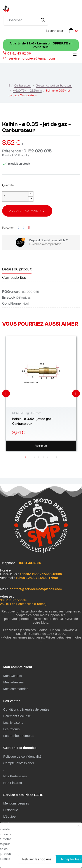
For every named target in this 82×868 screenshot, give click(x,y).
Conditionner (12, 303)
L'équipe (9, 816)
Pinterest (29, 228)
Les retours (11, 729)
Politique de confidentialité (22, 756)
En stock (8, 155)
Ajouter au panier (25, 211)
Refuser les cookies (37, 859)
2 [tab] (30, 457)
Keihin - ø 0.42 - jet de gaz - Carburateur (33, 421)
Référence (10, 292)
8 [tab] (56, 457)
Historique (11, 810)
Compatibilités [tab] (14, 278)
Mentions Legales (16, 803)
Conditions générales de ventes (26, 709)
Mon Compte (13, 676)
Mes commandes (16, 689)
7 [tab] (52, 457)
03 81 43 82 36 (17, 53)
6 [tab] (48, 457)
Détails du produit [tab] (17, 269)
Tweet (24, 228)
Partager (19, 228)
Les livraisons (13, 722)
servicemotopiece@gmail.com (32, 58)
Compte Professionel (18, 763)
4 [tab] (39, 457)
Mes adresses (13, 682)
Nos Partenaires (15, 776)
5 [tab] (43, 457)
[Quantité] (15, 197)
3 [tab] (35, 457)
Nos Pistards (13, 783)
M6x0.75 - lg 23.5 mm (27, 413)
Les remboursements (19, 736)
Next (76, 394)
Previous (6, 394)
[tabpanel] (41, 394)
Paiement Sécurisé (17, 716)
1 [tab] (26, 457)
